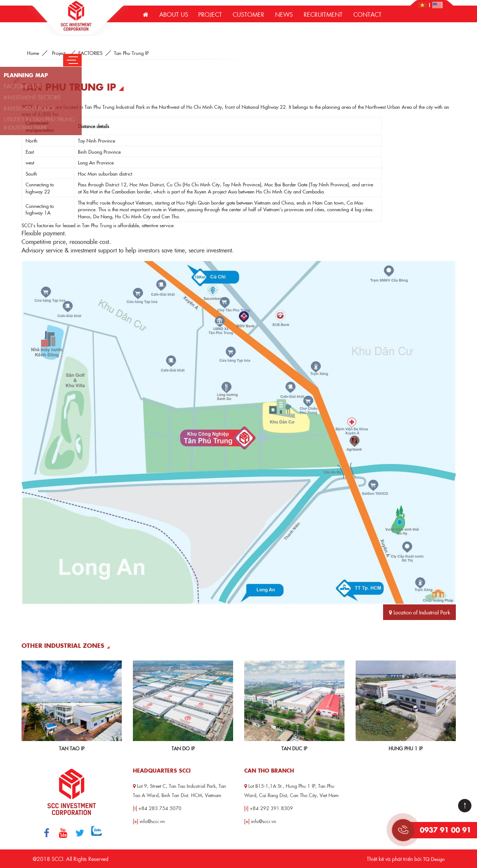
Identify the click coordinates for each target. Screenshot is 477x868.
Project (210, 14)
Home (33, 53)
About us (174, 14)
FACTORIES (90, 53)
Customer (249, 14)
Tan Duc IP (294, 748)
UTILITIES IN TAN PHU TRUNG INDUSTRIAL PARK (39, 123)
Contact (367, 14)
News (284, 14)
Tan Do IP (183, 748)
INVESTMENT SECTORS (32, 97)
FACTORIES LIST (23, 86)
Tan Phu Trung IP (131, 53)
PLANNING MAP (26, 75)
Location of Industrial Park (419, 612)
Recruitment (323, 14)
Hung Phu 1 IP (406, 748)
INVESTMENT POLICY (30, 108)
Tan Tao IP (72, 748)
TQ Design (434, 859)
